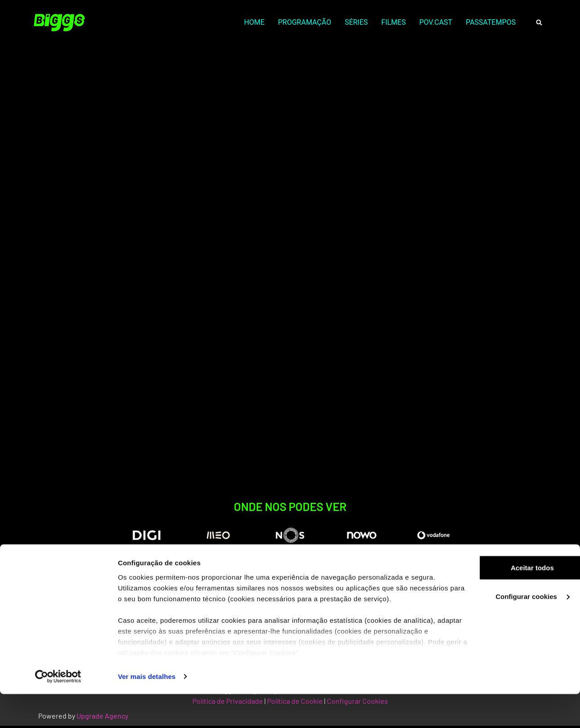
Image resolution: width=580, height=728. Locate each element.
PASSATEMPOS (491, 22)
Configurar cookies (505, 630)
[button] (539, 23)
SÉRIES (356, 22)
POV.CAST (435, 22)
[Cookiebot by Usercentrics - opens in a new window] (58, 710)
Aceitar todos (505, 601)
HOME (254, 22)
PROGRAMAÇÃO (304, 22)
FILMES (393, 22)
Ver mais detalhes (147, 710)
